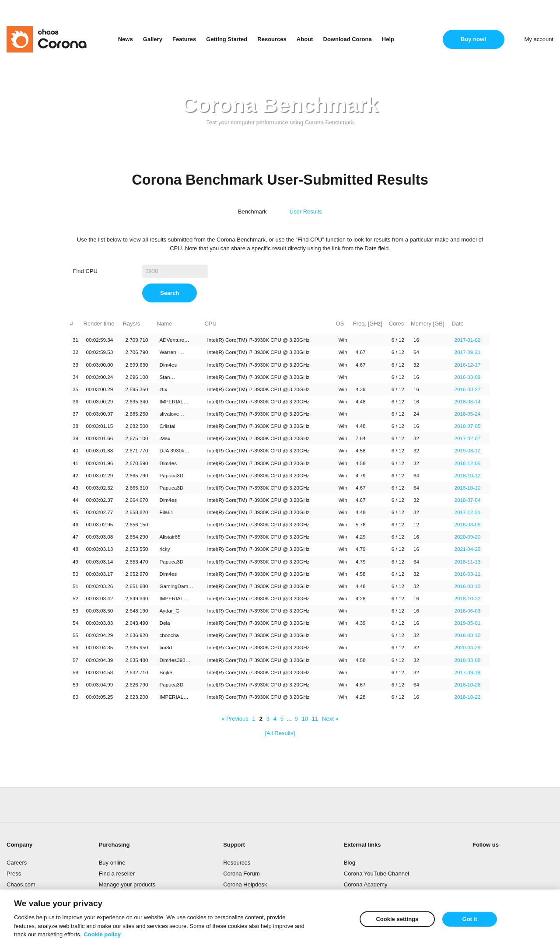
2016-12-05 (467, 463)
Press (14, 874)
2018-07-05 (467, 426)
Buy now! (474, 39)
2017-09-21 (467, 352)
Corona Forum (241, 874)
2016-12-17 (467, 365)
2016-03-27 (467, 389)
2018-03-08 (467, 660)
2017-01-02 (467, 340)
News (126, 39)
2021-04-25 (467, 549)
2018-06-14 (467, 401)
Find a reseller (117, 874)
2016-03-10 (467, 586)
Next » (330, 719)
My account (539, 39)
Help (388, 39)
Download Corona (348, 39)
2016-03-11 (467, 574)
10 (304, 719)
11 (315, 719)
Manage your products (127, 884)
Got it (470, 920)
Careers (17, 863)
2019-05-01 (467, 623)
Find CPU (85, 271)
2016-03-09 (467, 377)
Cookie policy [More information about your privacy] (102, 936)
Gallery (153, 39)
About (305, 39)
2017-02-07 (467, 438)
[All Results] (280, 733)
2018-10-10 (467, 488)
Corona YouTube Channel (376, 874)
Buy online (112, 863)
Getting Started (227, 39)
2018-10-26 (467, 685)
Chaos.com (21, 884)
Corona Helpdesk (245, 884)
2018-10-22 (467, 598)
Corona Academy (366, 884)
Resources (272, 39)
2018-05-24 (467, 414)
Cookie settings (397, 920)
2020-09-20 (467, 537)
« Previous (235, 719)
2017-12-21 (467, 512)
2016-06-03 (467, 611)
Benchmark (252, 212)
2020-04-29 (467, 647)
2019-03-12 (467, 450)
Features (184, 39)
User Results (306, 212)
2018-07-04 (467, 500)
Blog (350, 863)
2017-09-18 (467, 672)
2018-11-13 (467, 562)
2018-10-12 (467, 475)
